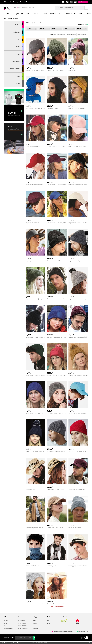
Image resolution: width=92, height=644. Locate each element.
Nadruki (49, 623)
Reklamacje (35, 628)
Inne (81, 14)
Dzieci (28, 14)
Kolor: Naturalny (61, 35)
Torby (45, 14)
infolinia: (67, 2)
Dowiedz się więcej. (43, 643)
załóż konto (75, 2)
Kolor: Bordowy (71, 35)
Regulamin (35, 626)
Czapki (36, 14)
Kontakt (12, 2)
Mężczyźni (19, 14)
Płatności (29, 2)
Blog (17, 2)
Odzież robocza (70, 14)
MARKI (18, 84)
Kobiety (9, 14)
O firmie (6, 2)
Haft (48, 621)
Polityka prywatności (9, 628)
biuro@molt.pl (63, 2)
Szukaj (85, 8)
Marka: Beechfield (82, 35)
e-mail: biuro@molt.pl (23, 628)
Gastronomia (55, 14)
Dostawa (22, 2)
